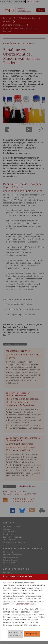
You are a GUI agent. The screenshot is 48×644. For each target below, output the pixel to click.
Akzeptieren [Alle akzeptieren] (32, 634)
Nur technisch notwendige (15, 634)
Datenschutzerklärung (26, 604)
